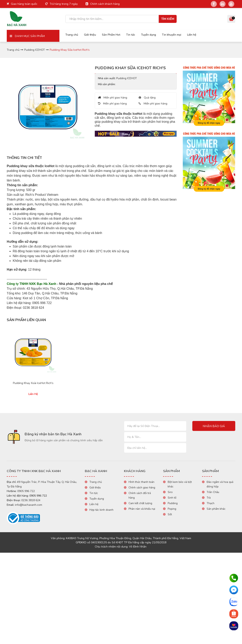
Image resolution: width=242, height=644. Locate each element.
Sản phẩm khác (216, 509)
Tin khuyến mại (172, 35)
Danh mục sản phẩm (27, 36)
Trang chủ (72, 35)
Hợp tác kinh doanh (101, 510)
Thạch (211, 503)
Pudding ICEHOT (35, 50)
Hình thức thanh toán (141, 482)
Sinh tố (172, 498)
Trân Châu (213, 492)
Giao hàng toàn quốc (24, 4)
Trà (209, 498)
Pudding (173, 503)
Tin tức (131, 35)
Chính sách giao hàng (142, 488)
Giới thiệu (90, 35)
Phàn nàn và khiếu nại (142, 509)
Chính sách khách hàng (105, 4)
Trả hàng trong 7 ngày (64, 4)
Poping (172, 509)
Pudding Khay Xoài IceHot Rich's (33, 383)
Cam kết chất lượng (140, 503)
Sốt (170, 514)
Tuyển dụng (149, 35)
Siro (170, 492)
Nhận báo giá (214, 426)
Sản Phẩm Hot (111, 35)
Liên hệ (192, 35)
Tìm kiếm (168, 19)
